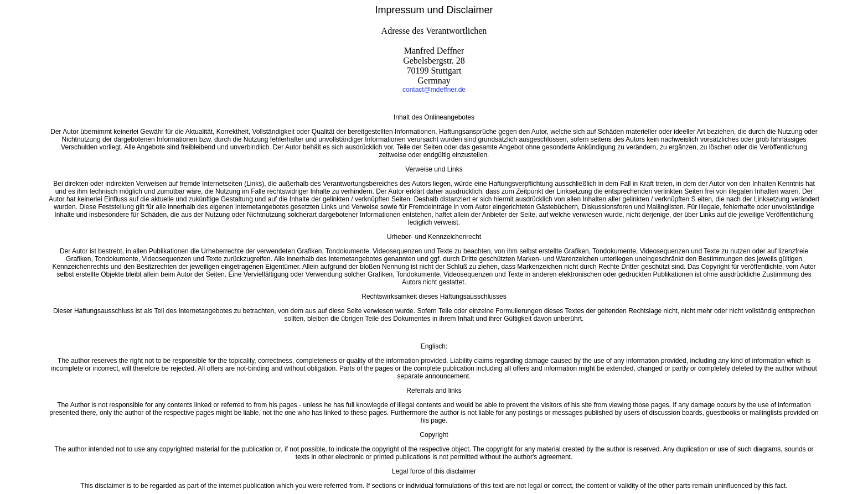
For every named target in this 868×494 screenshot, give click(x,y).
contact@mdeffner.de (434, 90)
